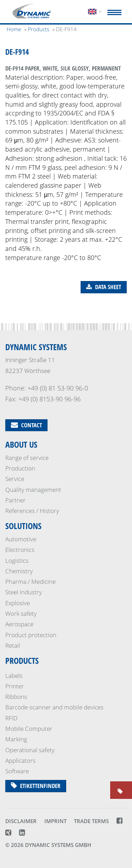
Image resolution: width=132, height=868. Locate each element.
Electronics (20, 550)
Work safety (21, 613)
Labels (14, 676)
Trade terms (91, 821)
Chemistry (19, 571)
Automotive (21, 539)
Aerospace (19, 624)
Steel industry (24, 592)
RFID (11, 718)
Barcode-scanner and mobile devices (54, 707)
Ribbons (16, 697)
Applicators (20, 760)
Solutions (23, 526)
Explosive (18, 603)
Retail (13, 645)
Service (15, 479)
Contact (26, 425)
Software (17, 771)
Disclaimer (21, 821)
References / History (32, 511)
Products (22, 660)
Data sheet (104, 287)
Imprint (55, 821)
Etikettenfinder (36, 786)
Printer (15, 686)
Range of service (27, 458)
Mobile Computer (29, 729)
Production (20, 468)
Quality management (33, 490)
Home (14, 29)
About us (21, 444)
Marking (16, 739)
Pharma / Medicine (30, 582)
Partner (15, 500)
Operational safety (30, 750)
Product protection (31, 635)
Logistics (17, 560)
